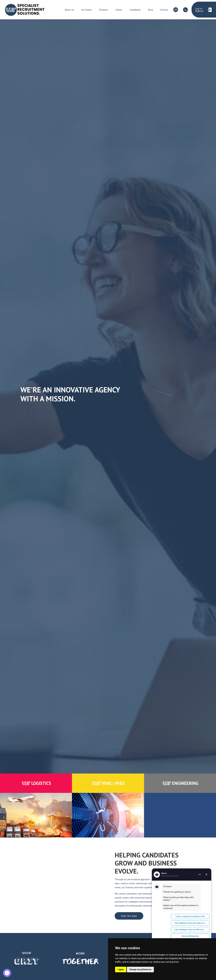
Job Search (86, 10)
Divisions (103, 10)
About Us (69, 10)
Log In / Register (199, 10)
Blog (150, 10)
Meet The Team (129, 916)
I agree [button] (121, 969)
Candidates (135, 10)
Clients (119, 10)
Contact (164, 10)
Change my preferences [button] (140, 969)
